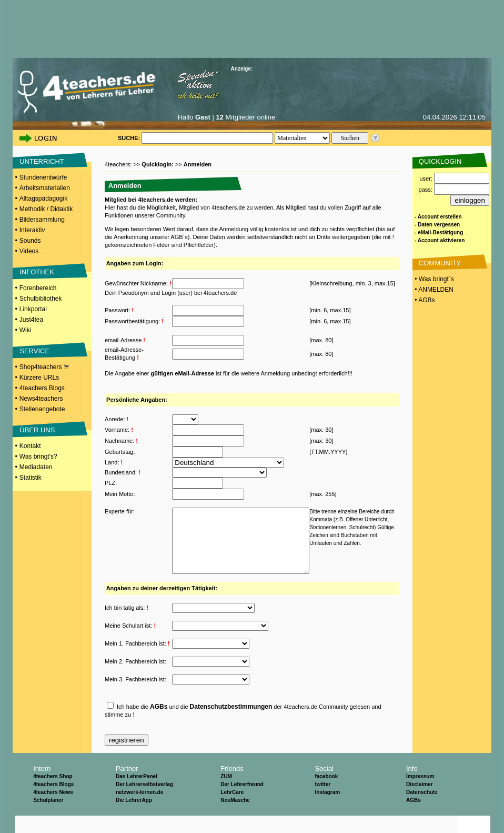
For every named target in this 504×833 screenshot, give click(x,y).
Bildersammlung (42, 220)
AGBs (159, 724)
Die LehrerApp (134, 817)
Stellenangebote (42, 409)
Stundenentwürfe (43, 177)
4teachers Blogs (42, 388)
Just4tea (31, 320)
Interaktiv (32, 230)
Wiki (26, 330)
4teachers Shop (53, 794)
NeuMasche (235, 817)
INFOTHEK (37, 272)
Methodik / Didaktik (46, 209)
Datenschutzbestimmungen (231, 724)
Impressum (420, 794)
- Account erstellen (438, 217)
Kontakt (30, 446)
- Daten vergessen (437, 225)
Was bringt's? (38, 457)
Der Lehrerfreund (242, 802)
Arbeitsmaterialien (45, 188)
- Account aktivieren (440, 240)
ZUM (226, 794)
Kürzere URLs (39, 378)
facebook (326, 794)
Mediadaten (36, 467)
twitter (322, 802)
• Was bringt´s (434, 279)
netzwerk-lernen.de (140, 810)
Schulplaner (48, 817)
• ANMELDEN (433, 290)
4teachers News (53, 810)
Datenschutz (422, 810)
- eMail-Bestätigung (439, 232)
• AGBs (424, 300)
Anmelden (198, 164)
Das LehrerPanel (137, 794)
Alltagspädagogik (43, 199)
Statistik (31, 478)
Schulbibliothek (41, 299)
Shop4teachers (44, 367)
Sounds (30, 241)
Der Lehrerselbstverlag (144, 802)
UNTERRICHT (42, 161)
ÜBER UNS (37, 430)
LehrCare (232, 810)
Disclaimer (420, 802)
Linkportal (33, 309)
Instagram (327, 810)
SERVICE (34, 351)
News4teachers (41, 399)
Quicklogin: (158, 164)
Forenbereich (38, 288)
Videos (29, 251)
